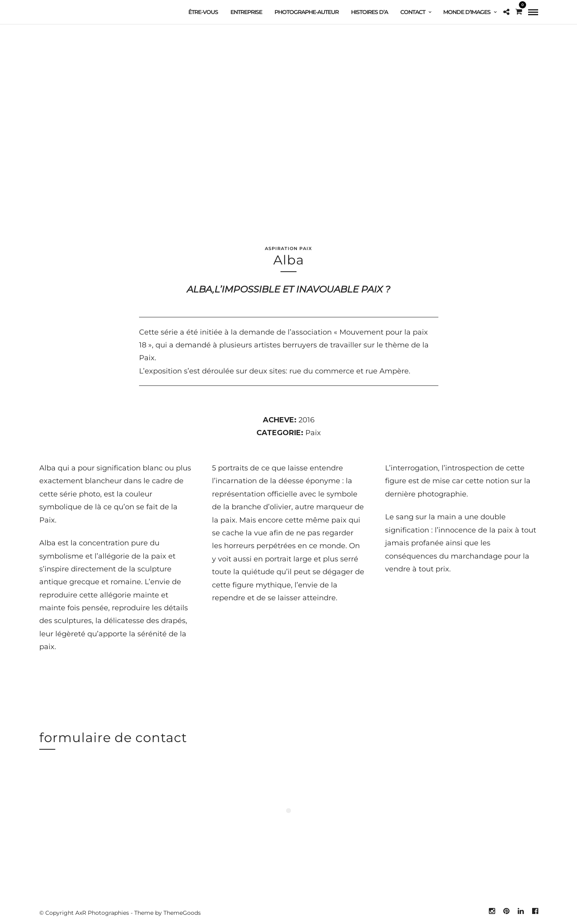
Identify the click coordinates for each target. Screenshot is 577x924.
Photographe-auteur (307, 12)
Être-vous (203, 12)
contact (413, 12)
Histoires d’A (369, 12)
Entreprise (246, 12)
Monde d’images (467, 12)
